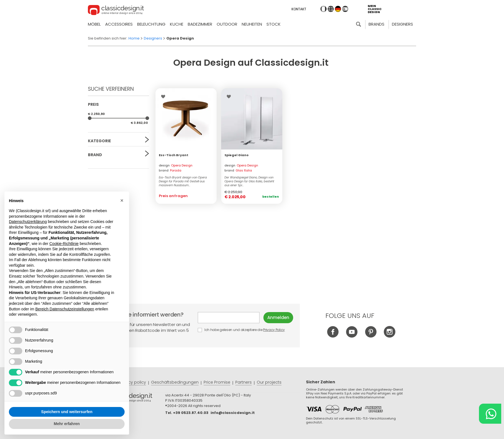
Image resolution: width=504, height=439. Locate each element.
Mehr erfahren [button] (67, 424)
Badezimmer (200, 24)
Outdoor (227, 24)
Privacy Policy (274, 330)
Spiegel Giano (237, 155)
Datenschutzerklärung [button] (28, 222)
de (338, 9)
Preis (93, 104)
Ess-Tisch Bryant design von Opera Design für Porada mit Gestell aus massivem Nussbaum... (183, 182)
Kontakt (299, 9)
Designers (402, 24)
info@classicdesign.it (233, 413)
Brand (95, 155)
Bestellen (271, 197)
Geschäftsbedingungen (175, 382)
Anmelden (278, 317)
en (331, 9)
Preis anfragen (173, 196)
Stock (274, 24)
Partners (244, 382)
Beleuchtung (151, 24)
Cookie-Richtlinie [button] (64, 244)
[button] (122, 200)
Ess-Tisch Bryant (174, 155)
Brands (376, 24)
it (323, 9)
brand (170, 170)
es (345, 9)
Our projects (269, 382)
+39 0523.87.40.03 (191, 413)
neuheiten (252, 24)
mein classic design (375, 9)
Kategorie (99, 141)
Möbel (94, 24)
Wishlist (165, 97)
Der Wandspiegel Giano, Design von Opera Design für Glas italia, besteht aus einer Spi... (249, 182)
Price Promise (217, 382)
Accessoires (119, 24)
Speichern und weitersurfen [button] (67, 412)
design (176, 165)
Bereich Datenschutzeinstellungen (65, 309)
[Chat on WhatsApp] (490, 414)
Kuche (177, 24)
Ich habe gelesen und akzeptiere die (242, 330)
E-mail (229, 318)
